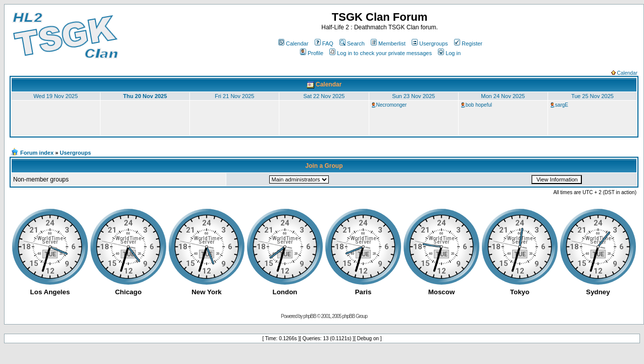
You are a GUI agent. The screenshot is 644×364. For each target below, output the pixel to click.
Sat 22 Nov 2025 (324, 96)
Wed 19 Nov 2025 (56, 96)
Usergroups (430, 43)
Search (352, 43)
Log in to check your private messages (381, 53)
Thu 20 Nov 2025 (145, 96)
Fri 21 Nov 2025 (234, 96)
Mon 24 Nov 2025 (503, 96)
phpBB (310, 316)
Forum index (37, 153)
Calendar (293, 43)
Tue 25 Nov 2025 (592, 96)
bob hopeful (479, 105)
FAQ (324, 43)
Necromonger (392, 105)
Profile (312, 53)
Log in (449, 53)
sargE (562, 105)
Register (468, 43)
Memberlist (388, 43)
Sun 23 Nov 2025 (413, 96)
